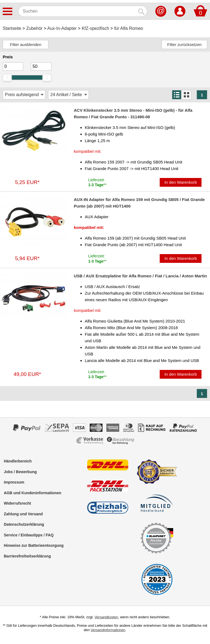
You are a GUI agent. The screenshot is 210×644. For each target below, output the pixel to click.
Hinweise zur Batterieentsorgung (34, 545)
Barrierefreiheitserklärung (27, 556)
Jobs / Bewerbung (20, 472)
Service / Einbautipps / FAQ (29, 535)
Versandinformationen (108, 630)
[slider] (7, 77)
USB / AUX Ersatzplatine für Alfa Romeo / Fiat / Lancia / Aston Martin (140, 276)
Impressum (14, 482)
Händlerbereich (18, 461)
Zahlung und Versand (23, 514)
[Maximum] (41, 67)
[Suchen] (77, 11)
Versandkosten (106, 617)
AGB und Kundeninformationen (33, 493)
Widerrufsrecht (17, 503)
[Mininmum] (13, 67)
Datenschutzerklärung (24, 524)
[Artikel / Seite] (68, 95)
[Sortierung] (24, 95)
